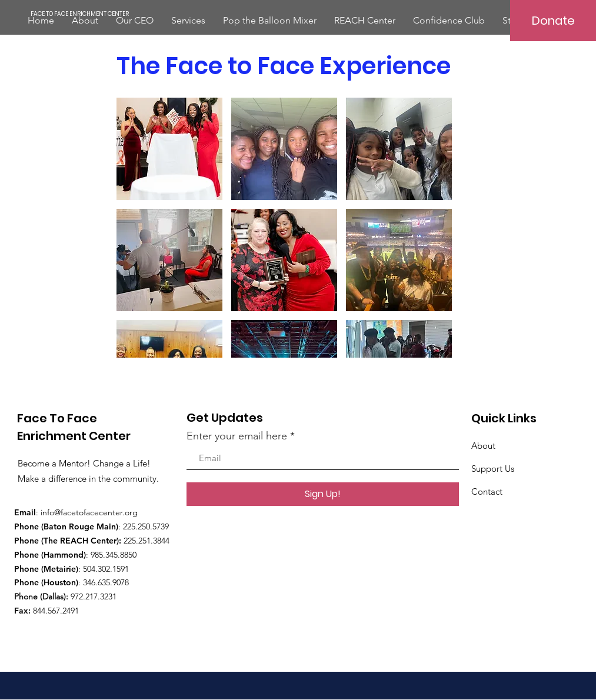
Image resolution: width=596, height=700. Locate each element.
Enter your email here (237, 436)
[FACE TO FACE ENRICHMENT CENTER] (80, 14)
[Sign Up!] (323, 494)
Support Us (493, 469)
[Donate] (553, 21)
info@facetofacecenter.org (89, 512)
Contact (487, 491)
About (483, 446)
